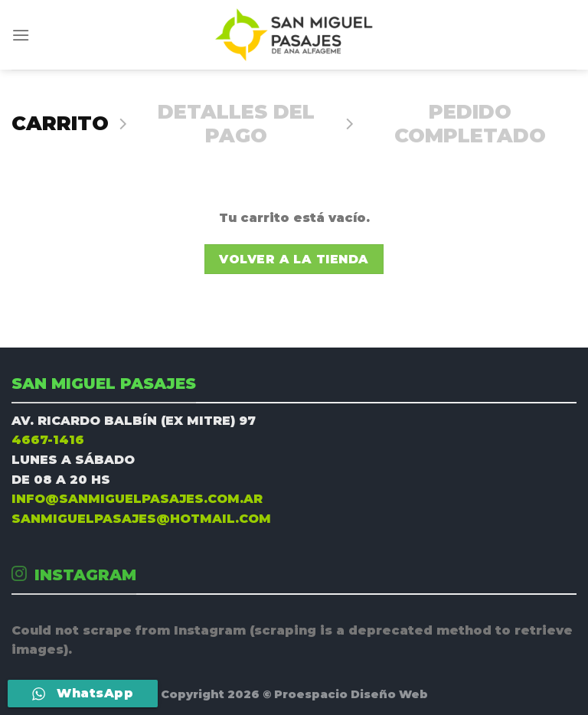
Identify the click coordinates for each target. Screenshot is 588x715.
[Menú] (21, 35)
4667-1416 (48, 440)
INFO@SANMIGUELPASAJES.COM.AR (137, 499)
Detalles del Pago (236, 124)
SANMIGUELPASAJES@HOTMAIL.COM (141, 519)
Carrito (60, 123)
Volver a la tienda (294, 259)
